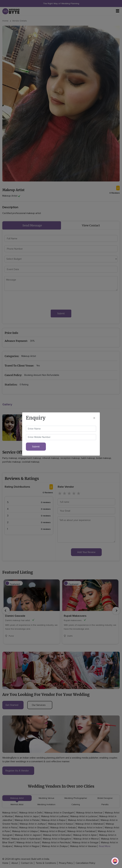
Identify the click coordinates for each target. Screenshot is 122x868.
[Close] (94, 418)
